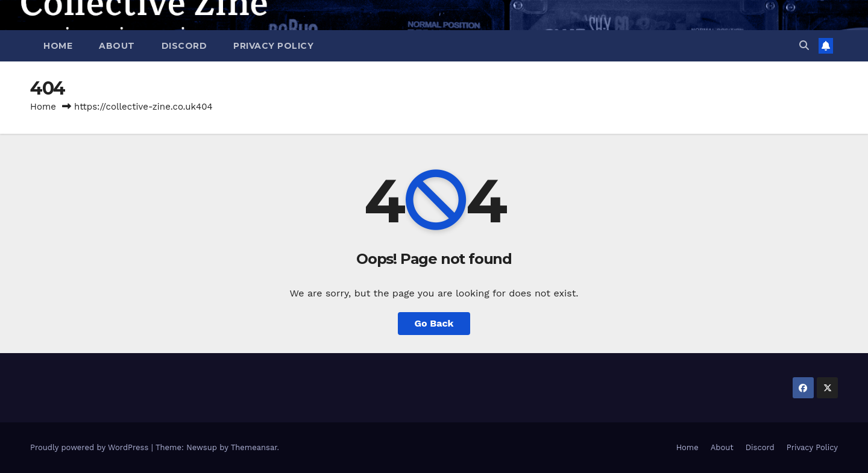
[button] (804, 45)
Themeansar (254, 447)
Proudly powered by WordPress (91, 447)
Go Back (434, 323)
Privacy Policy (273, 46)
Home (58, 46)
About (117, 46)
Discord (184, 46)
